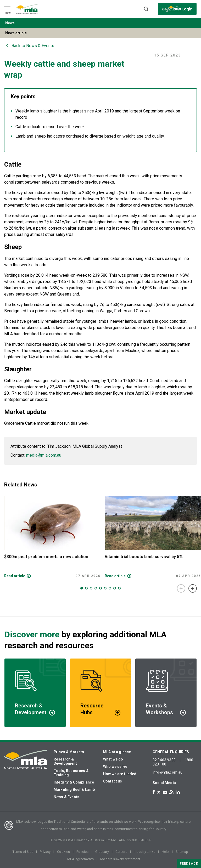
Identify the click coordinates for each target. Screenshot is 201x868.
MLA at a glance (117, 752)
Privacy (45, 852)
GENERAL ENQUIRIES (171, 752)
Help (165, 852)
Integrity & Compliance (74, 782)
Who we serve (115, 767)
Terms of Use (23, 852)
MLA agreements (80, 859)
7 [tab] (110, 588)
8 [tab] (115, 588)
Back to (33, 46)
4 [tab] (96, 588)
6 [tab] (105, 588)
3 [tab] (91, 588)
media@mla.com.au (44, 455)
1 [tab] (82, 588)
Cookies (63, 852)
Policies (82, 852)
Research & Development (65, 761)
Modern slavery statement (120, 859)
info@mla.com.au (167, 772)
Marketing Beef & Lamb (74, 790)
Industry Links (144, 852)
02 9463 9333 (164, 760)
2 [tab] (86, 588)
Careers (121, 852)
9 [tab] (119, 588)
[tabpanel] (52, 537)
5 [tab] (100, 588)
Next (193, 588)
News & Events (66, 797)
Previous (181, 588)
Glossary (102, 852)
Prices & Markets (69, 752)
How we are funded (120, 774)
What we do (113, 759)
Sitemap (182, 852)
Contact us (113, 781)
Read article (15, 576)
